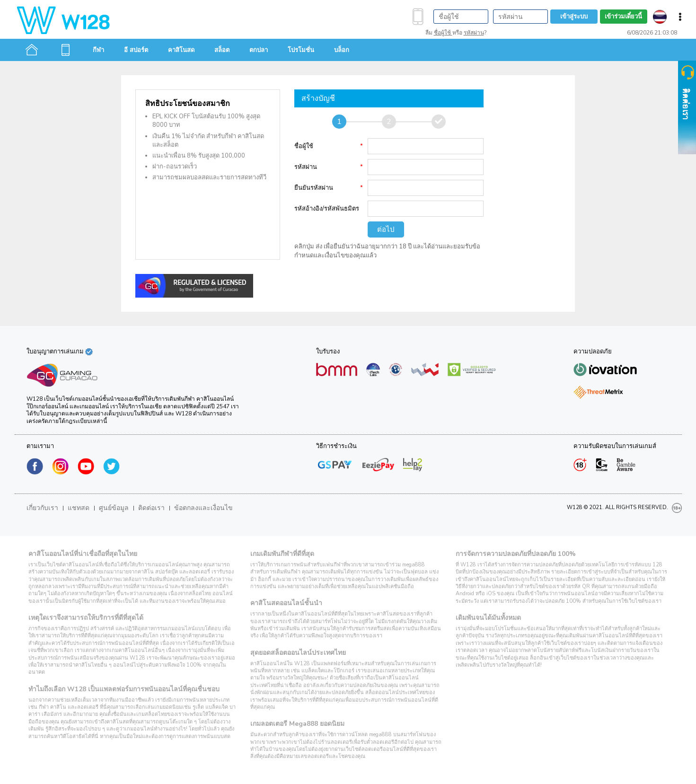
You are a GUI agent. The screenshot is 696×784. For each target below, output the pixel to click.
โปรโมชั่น (301, 50)
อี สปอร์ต (136, 50)
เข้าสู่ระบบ (574, 17)
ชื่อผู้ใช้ (443, 33)
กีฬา (98, 50)
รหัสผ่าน (474, 33)
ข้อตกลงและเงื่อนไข (203, 508)
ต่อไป (386, 229)
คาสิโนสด (181, 50)
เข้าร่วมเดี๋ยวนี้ (623, 17)
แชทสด (79, 508)
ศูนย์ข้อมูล (114, 508)
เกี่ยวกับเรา (42, 508)
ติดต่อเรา (151, 508)
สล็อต (222, 50)
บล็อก (342, 50)
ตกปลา (259, 50)
